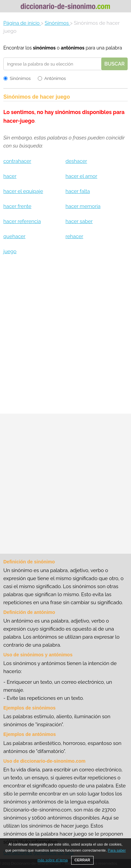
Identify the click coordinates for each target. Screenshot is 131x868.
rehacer (74, 236)
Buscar (114, 64)
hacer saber (79, 221)
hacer (10, 176)
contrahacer (17, 161)
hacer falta (78, 191)
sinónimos (44, 48)
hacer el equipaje (23, 191)
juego (10, 251)
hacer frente (17, 206)
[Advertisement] (65, 337)
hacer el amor (81, 176)
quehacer (14, 236)
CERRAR (82, 860)
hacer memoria (83, 206)
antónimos (73, 48)
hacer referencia (22, 221)
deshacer (76, 161)
